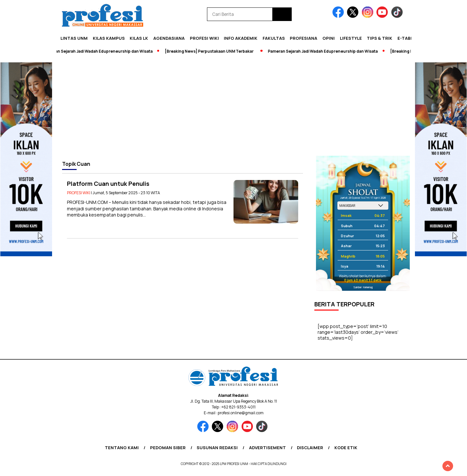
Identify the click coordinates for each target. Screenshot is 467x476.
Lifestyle (351, 38)
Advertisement (267, 448)
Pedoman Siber (168, 448)
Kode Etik (346, 448)
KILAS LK (139, 38)
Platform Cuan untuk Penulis (108, 184)
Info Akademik (241, 38)
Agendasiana (169, 38)
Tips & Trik (380, 38)
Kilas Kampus (109, 38)
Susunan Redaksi (217, 448)
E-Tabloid (409, 38)
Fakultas (274, 38)
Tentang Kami (122, 448)
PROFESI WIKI (204, 38)
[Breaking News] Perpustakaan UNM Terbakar (211, 51)
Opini (329, 38)
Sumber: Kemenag (363, 287)
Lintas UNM (74, 38)
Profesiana (304, 38)
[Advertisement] (234, 107)
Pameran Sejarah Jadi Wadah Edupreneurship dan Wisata (100, 51)
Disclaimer (310, 448)
